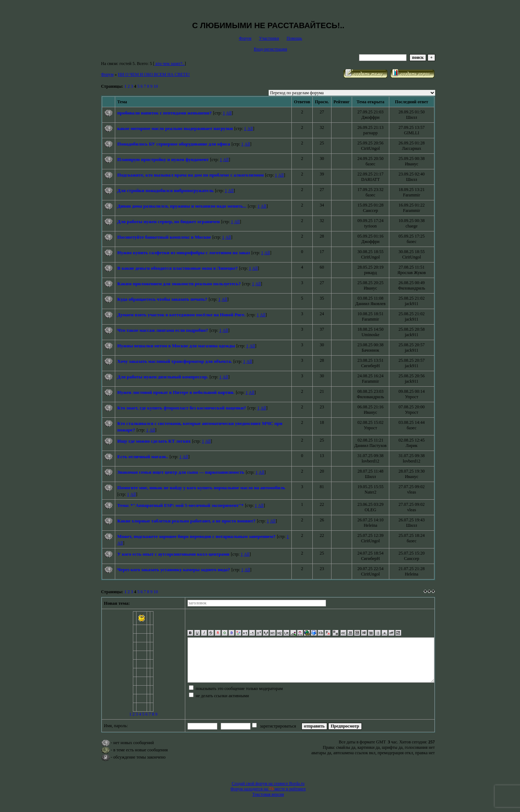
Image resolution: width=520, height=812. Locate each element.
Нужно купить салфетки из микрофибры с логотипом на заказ (184, 253)
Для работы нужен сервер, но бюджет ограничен (169, 222)
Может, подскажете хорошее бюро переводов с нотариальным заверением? (196, 536)
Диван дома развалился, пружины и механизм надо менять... (182, 206)
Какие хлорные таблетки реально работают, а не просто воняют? (187, 521)
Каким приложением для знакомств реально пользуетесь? (179, 284)
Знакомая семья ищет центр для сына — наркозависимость (181, 472)
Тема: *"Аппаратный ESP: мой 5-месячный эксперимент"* (181, 505)
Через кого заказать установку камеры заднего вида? (174, 570)
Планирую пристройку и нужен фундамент (163, 159)
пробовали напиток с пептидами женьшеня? (164, 113)
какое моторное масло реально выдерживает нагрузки (175, 128)
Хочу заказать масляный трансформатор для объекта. (175, 361)
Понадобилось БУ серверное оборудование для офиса (174, 144)
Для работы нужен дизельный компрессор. (163, 377)
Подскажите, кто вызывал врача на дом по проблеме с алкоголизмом (190, 175)
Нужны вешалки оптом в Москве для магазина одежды (176, 346)
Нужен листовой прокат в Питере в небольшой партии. (176, 392)
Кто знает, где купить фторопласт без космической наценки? (182, 408)
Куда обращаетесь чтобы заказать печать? (162, 299)
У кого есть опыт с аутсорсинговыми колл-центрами (174, 554)
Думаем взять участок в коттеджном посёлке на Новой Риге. (181, 315)
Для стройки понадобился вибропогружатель (166, 190)
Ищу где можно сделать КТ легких (154, 441)
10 (156, 86)
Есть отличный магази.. (143, 457)
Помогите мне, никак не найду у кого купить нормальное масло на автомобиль (201, 488)
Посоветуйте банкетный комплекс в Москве (164, 237)
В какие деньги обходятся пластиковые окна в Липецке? (177, 268)
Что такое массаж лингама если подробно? (163, 330)
